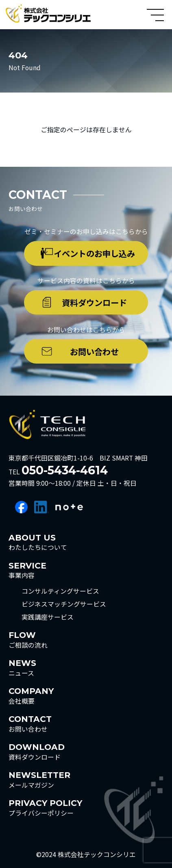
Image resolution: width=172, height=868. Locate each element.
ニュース (22, 668)
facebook (21, 507)
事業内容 (27, 570)
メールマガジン (39, 780)
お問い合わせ (94, 351)
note (69, 507)
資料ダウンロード (94, 302)
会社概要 (31, 696)
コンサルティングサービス (60, 591)
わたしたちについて (38, 542)
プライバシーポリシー (45, 808)
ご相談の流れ (28, 640)
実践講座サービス (48, 617)
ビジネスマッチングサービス (64, 604)
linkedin (42, 507)
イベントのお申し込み (94, 253)
